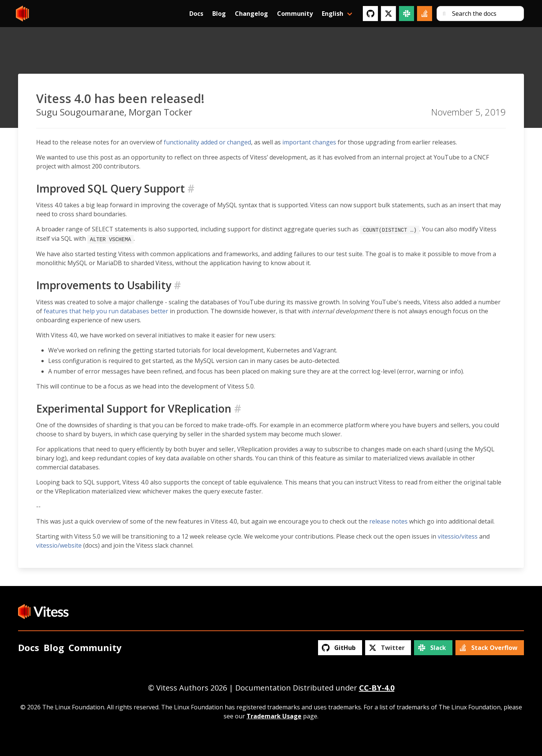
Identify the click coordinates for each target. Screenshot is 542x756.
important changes (309, 142)
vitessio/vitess (458, 536)
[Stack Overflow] (425, 14)
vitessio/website (59, 545)
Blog (219, 14)
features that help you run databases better (106, 310)
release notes (388, 521)
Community (295, 14)
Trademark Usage (274, 715)
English (333, 14)
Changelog (251, 14)
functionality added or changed (207, 142)
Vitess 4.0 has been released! (120, 98)
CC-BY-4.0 (377, 687)
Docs (196, 14)
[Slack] (406, 14)
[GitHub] (370, 14)
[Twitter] (388, 14)
